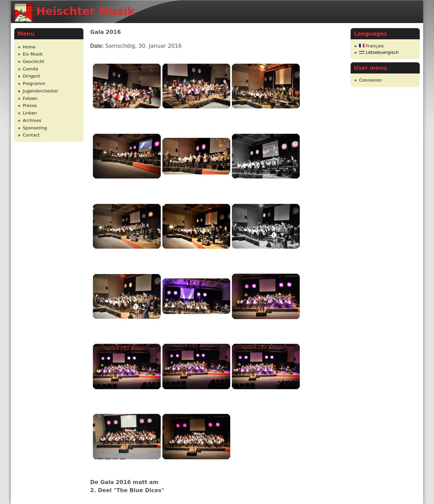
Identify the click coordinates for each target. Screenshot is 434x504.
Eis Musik (33, 54)
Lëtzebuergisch (379, 52)
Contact (31, 135)
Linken (30, 113)
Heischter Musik (85, 11)
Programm (34, 83)
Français (371, 46)
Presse (30, 106)
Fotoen (30, 98)
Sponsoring (35, 128)
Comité (31, 69)
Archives (32, 120)
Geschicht (33, 61)
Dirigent (31, 76)
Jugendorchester (41, 91)
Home (29, 47)
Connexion (371, 80)
